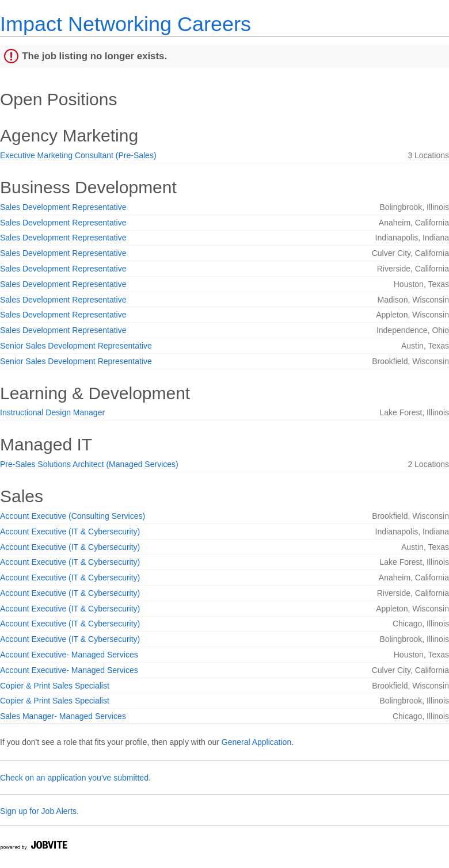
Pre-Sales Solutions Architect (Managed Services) (89, 464)
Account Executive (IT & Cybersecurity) (70, 531)
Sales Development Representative (63, 207)
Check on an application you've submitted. (75, 778)
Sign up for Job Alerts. (39, 811)
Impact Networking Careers (125, 24)
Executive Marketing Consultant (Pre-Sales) (78, 155)
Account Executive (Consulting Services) (73, 516)
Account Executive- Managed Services (69, 655)
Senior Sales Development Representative (76, 346)
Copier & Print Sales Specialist (55, 686)
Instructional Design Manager (52, 412)
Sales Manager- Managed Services (63, 716)
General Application (256, 742)
